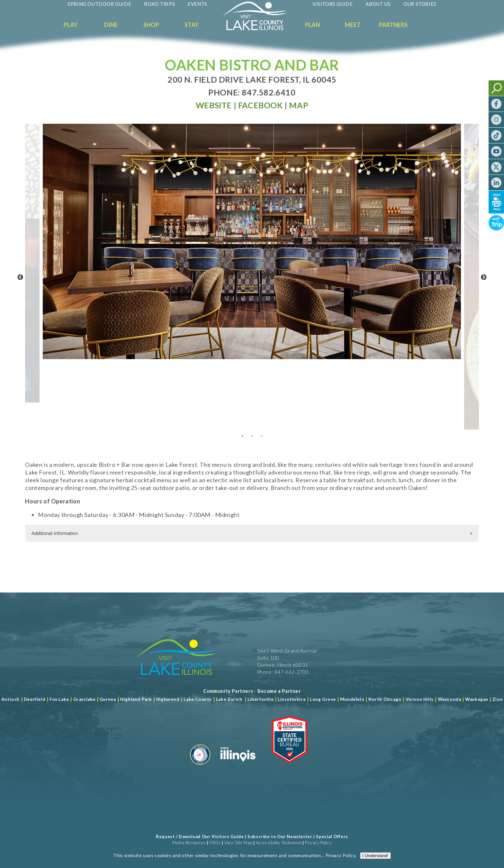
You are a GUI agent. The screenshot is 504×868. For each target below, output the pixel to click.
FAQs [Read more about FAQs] (215, 843)
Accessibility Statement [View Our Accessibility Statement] (279, 843)
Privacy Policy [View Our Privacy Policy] (318, 843)
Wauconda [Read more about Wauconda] (450, 699)
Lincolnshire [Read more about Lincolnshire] (292, 699)
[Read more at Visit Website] (214, 105)
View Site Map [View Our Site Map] (238, 843)
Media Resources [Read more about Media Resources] (189, 843)
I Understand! (375, 862)
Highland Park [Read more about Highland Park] (136, 699)
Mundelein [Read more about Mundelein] (352, 699)
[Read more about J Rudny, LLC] (375, 849)
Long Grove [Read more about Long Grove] (323, 699)
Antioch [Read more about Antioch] (10, 699)
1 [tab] (242, 436)
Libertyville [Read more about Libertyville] (261, 699)
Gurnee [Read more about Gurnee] (108, 699)
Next (484, 277)
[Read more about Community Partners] (228, 691)
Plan (312, 25)
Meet (353, 25)
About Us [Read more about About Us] (378, 4)
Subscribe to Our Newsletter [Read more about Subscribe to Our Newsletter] (280, 836)
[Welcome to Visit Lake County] (260, 29)
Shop (151, 25)
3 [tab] (262, 436)
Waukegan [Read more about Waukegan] (477, 699)
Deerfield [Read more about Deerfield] (35, 699)
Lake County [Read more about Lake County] (197, 699)
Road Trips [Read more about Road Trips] (159, 4)
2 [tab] (252, 436)
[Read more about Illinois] (238, 767)
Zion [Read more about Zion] (498, 699)
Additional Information (54, 533)
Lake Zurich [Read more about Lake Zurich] (229, 699)
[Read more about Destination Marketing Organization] (200, 767)
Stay (192, 25)
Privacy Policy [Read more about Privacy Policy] (340, 862)
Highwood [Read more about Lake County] (168, 699)
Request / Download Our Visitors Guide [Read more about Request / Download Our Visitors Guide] (200, 836)
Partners (393, 25)
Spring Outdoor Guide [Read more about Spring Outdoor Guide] (99, 4)
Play (71, 25)
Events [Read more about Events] (198, 4)
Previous (20, 277)
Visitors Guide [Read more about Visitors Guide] (333, 4)
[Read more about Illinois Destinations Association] (289, 767)
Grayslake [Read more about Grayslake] (84, 699)
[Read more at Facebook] (261, 105)
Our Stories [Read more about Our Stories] (420, 4)
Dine (111, 25)
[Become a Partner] (279, 691)
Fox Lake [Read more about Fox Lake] (59, 699)
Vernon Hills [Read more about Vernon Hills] (420, 699)
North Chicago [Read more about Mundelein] (385, 699)
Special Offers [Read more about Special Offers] (332, 836)
